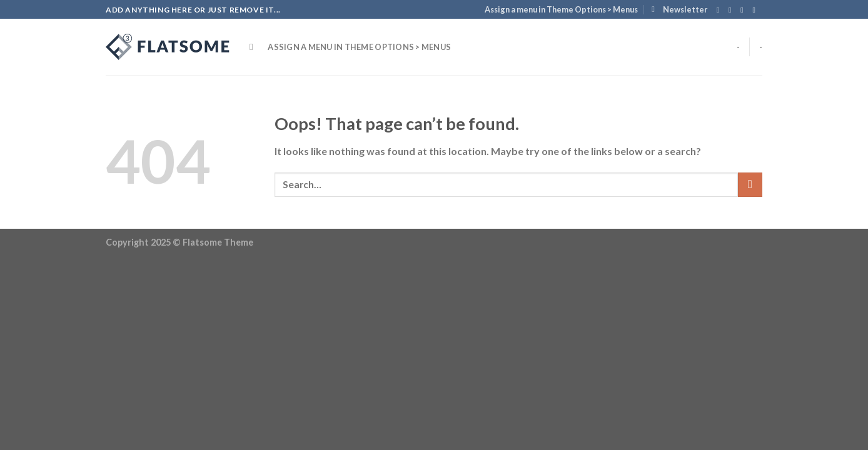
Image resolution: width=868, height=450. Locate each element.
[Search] (254, 47)
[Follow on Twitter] (744, 10)
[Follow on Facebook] (720, 10)
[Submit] (750, 185)
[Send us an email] (756, 10)
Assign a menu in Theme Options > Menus (561, 9)
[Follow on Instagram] (732, 10)
